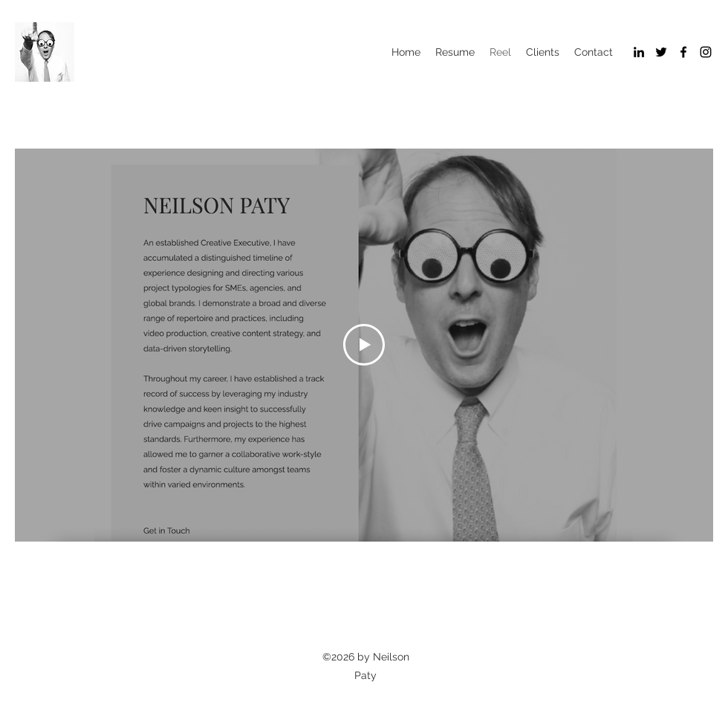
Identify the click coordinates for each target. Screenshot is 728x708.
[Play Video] (364, 345)
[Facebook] (683, 52)
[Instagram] (706, 52)
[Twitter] (661, 52)
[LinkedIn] (639, 52)
